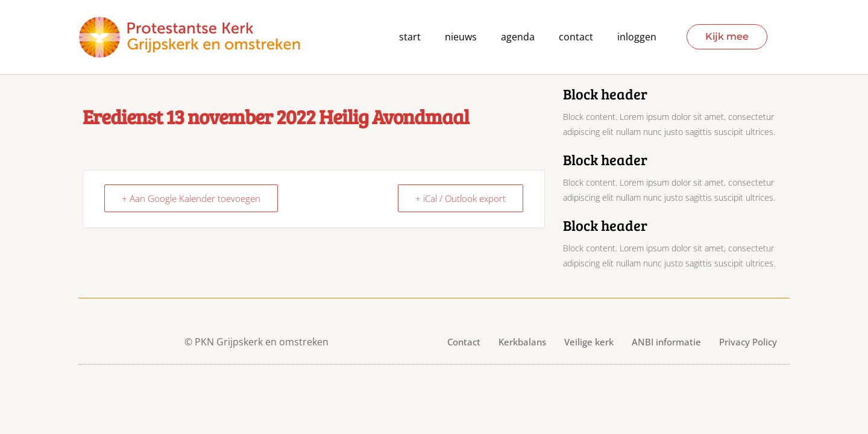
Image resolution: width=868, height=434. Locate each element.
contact (576, 37)
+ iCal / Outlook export (461, 198)
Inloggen (637, 37)
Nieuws (461, 37)
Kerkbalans (522, 342)
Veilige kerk (589, 342)
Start (410, 37)
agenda (518, 37)
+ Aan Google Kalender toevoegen (191, 198)
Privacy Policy (748, 342)
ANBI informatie (666, 342)
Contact (464, 342)
